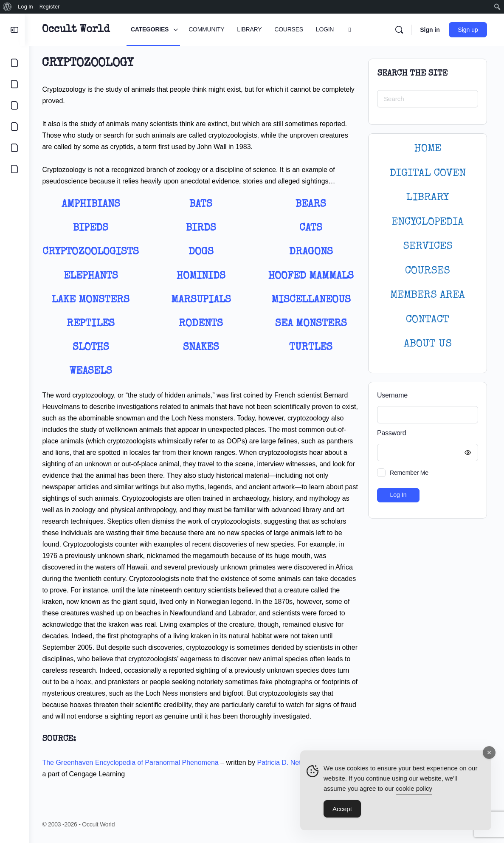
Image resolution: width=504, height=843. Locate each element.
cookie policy (414, 788)
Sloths (94, 348)
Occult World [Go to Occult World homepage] (80, 30)
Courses (428, 271)
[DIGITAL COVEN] (14, 169)
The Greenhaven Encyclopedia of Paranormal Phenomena (134, 763)
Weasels (94, 372)
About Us (428, 344)
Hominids (203, 276)
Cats (312, 228)
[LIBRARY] (14, 105)
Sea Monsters (311, 324)
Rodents (203, 324)
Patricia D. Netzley (289, 763)
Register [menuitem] (50, 7)
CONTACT (428, 320)
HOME (428, 149)
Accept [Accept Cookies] (342, 809)
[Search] (399, 30)
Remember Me (409, 473)
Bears (312, 205)
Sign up (468, 30)
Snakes (203, 348)
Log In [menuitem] (25, 7)
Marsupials (203, 300)
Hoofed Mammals (311, 276)
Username (392, 395)
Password (425, 433)
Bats (203, 205)
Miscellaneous (311, 300)
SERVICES (428, 247)
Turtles (312, 348)
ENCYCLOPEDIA (428, 222)
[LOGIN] (14, 148)
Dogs (203, 252)
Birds (203, 228)
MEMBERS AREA (428, 295)
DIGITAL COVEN (428, 173)
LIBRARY (428, 198)
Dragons (311, 252)
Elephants (94, 276)
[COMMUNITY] (14, 84)
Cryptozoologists (94, 252)
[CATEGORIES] (14, 63)
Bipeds (94, 228)
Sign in (430, 30)
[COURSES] (14, 127)
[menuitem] (7, 7)
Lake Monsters (94, 300)
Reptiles (94, 324)
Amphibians (94, 205)
